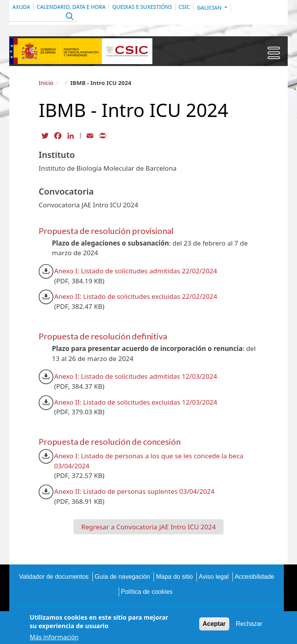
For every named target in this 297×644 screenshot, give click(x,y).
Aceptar (214, 625)
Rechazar (249, 625)
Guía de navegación (122, 577)
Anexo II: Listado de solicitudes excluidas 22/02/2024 (136, 296)
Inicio (46, 83)
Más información (54, 639)
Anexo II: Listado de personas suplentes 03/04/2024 (134, 491)
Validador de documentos (54, 577)
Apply (69, 17)
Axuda (21, 7)
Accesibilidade (254, 577)
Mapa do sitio (174, 577)
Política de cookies (147, 592)
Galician (210, 8)
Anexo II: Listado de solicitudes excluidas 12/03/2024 (136, 402)
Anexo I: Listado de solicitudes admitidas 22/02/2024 (136, 271)
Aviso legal (214, 577)
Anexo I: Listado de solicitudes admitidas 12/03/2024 (136, 376)
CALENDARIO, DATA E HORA (71, 7)
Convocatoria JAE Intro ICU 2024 (166, 527)
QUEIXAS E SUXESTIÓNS (142, 7)
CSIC (184, 7)
